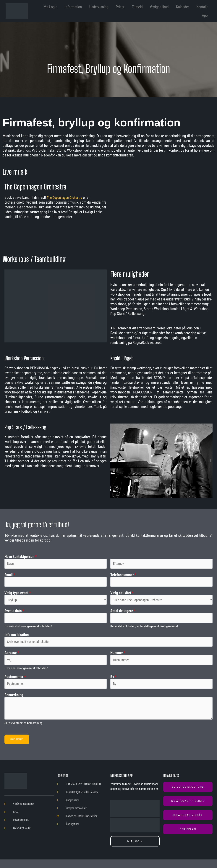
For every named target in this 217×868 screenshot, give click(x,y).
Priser (120, 7)
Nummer (118, 659)
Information (73, 7)
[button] (113, 461)
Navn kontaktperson (21, 557)
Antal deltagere (123, 614)
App (205, 15)
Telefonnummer (123, 576)
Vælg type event (18, 595)
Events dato (14, 614)
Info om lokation (17, 640)
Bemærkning (14, 703)
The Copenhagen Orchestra (67, 197)
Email (10, 576)
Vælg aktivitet (122, 595)
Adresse (12, 659)
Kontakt (202, 7)
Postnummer (15, 684)
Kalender (183, 7)
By (113, 684)
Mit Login (51, 7)
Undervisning (99, 7)
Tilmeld (137, 7)
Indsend (17, 748)
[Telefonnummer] (161, 584)
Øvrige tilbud (159, 7)
